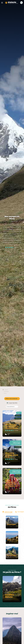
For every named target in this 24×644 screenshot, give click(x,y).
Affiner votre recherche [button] (11, 399)
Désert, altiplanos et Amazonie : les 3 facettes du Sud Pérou (11, 484)
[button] (2, 3)
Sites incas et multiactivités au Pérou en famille (12, 426)
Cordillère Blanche (10, 596)
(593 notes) (17, 248)
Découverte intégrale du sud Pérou (12, 455)
